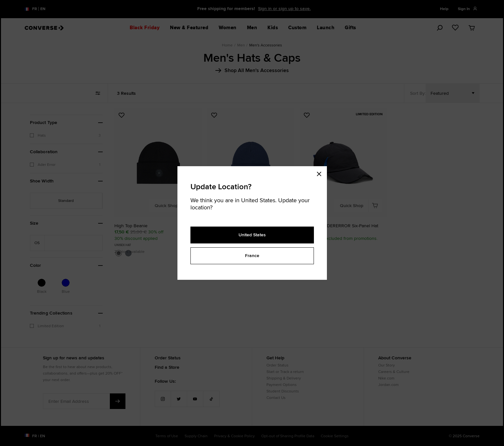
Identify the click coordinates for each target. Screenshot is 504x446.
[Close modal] (321, 173)
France (252, 255)
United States (252, 235)
